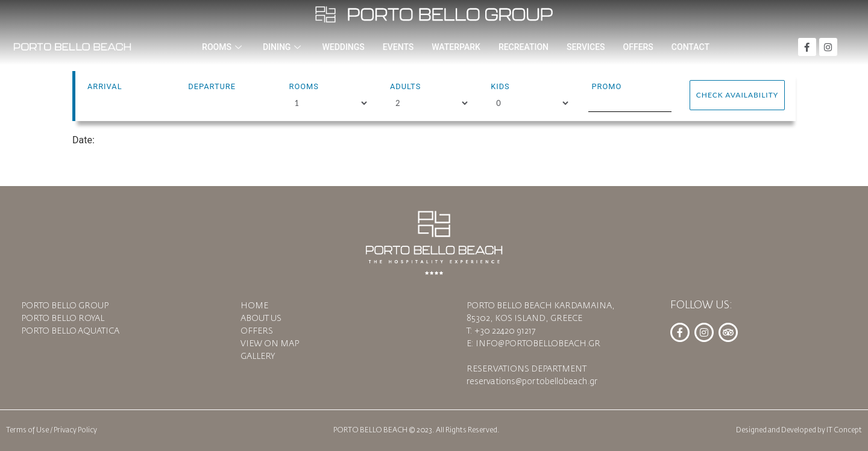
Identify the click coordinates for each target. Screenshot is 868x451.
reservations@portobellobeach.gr (532, 382)
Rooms (304, 86)
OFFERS (638, 47)
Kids (500, 86)
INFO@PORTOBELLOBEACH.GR (538, 344)
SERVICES (586, 47)
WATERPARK (456, 47)
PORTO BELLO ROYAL (63, 319)
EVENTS (398, 47)
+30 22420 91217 (505, 331)
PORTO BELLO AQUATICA (70, 331)
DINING (283, 47)
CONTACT (690, 47)
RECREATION (524, 47)
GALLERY (258, 356)
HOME (254, 306)
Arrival (105, 86)
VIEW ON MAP (270, 344)
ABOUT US (261, 319)
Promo (606, 86)
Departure (212, 86)
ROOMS (223, 47)
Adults (405, 86)
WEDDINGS (343, 47)
